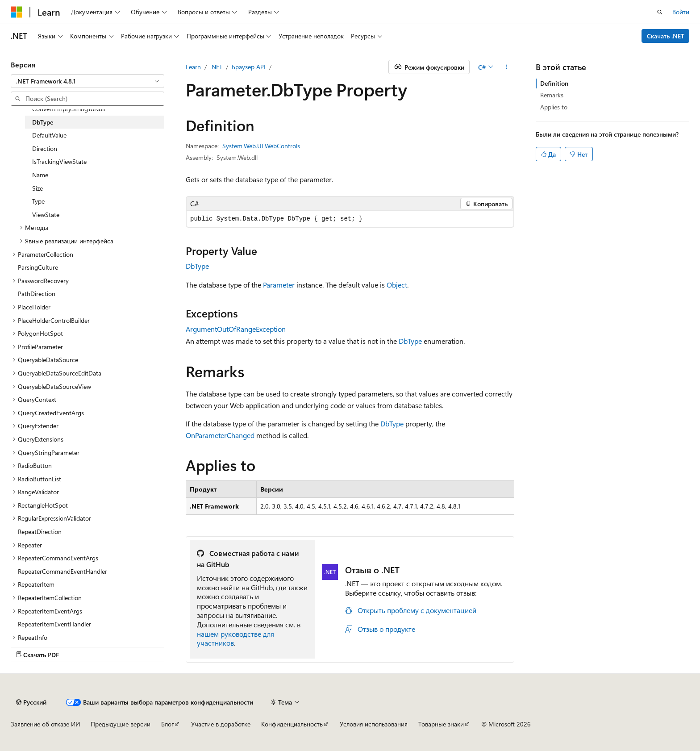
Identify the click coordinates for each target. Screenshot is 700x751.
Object (397, 285)
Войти (681, 12)
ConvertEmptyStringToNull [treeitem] (69, 109)
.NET (216, 67)
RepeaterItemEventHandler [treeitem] (54, 624)
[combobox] (87, 81)
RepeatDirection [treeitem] (40, 532)
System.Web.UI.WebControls (261, 146)
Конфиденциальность (292, 724)
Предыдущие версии (121, 724)
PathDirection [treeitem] (37, 294)
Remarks (552, 95)
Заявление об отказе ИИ (45, 724)
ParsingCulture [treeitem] (38, 267)
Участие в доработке (221, 724)
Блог (167, 724)
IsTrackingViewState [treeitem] (59, 161)
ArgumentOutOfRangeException (236, 329)
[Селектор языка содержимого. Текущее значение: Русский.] (31, 702)
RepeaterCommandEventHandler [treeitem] (62, 571)
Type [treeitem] (38, 201)
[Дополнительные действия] (506, 67)
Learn (193, 67)
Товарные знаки (441, 724)
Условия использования (374, 724)
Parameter (279, 285)
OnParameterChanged (220, 435)
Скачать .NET (666, 36)
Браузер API (249, 67)
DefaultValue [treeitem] (49, 135)
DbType (197, 266)
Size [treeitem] (37, 188)
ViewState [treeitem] (46, 215)
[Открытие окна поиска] (660, 12)
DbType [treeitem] (43, 122)
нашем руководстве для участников (235, 638)
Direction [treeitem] (45, 148)
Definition (554, 83)
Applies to (554, 107)
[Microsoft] (17, 12)
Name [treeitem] (40, 175)
